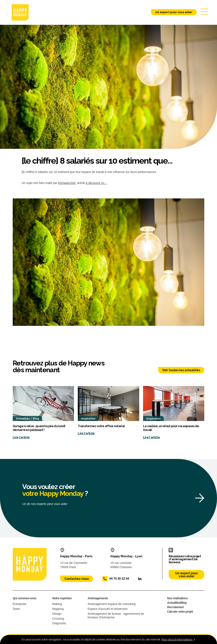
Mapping (58, 609)
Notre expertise (62, 599)
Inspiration (88, 419)
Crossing (58, 619)
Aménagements (98, 599)
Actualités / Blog (27, 419)
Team (16, 609)
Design (57, 614)
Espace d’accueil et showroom (108, 609)
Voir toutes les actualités (181, 371)
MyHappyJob (67, 183)
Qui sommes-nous (25, 599)
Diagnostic (59, 624)
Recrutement (175, 608)
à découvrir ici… (96, 183)
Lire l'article (21, 438)
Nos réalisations (177, 599)
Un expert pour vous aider (171, 13)
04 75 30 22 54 (119, 579)
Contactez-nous (77, 579)
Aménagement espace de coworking (111, 604)
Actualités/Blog (177, 603)
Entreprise (19, 604)
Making (57, 604)
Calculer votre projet (180, 612)
